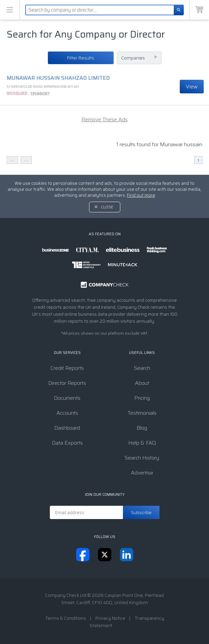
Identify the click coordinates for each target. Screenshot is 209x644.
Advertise (142, 473)
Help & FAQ (142, 443)
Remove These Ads (104, 119)
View (192, 87)
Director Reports (67, 383)
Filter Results (81, 58)
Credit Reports (67, 368)
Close (107, 207)
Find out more (141, 195)
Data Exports (67, 443)
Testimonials (142, 413)
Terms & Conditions (66, 618)
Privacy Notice (110, 618)
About (142, 383)
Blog (142, 428)
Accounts (67, 413)
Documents (67, 398)
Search (142, 368)
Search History (142, 458)
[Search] (179, 10)
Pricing (142, 398)
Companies (133, 58)
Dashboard (67, 428)
